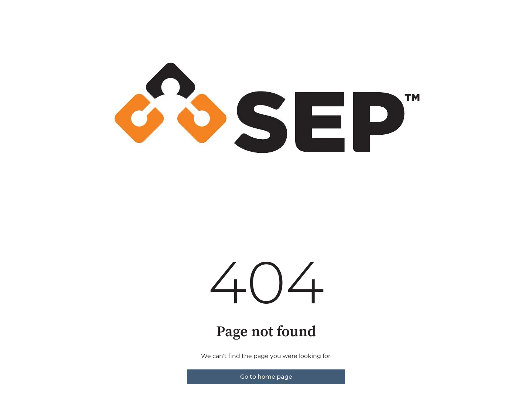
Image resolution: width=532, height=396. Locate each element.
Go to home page (266, 377)
